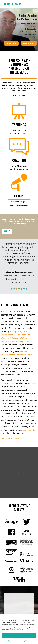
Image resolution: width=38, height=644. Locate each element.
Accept (19, 635)
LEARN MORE (29, 43)
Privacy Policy (25, 641)
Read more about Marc (11, 438)
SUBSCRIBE (11, 43)
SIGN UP (7, 231)
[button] (35, 616)
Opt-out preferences (14, 641)
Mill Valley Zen (29, 430)
